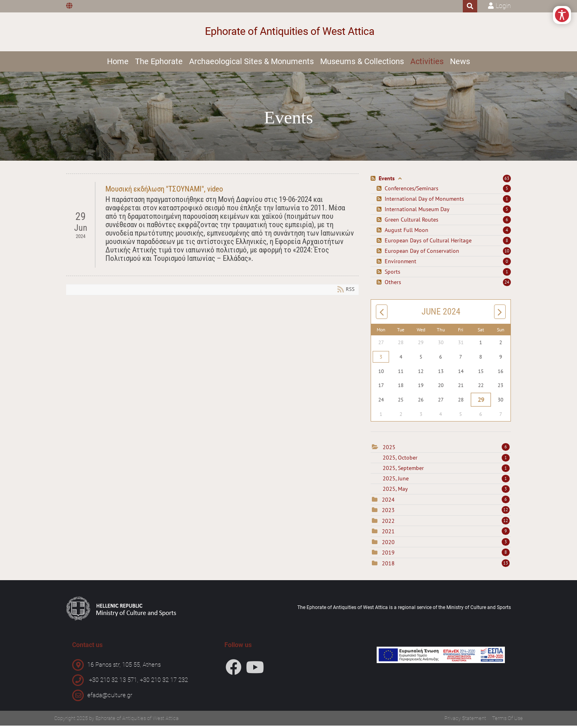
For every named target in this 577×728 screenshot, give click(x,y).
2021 (388, 534)
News (460, 63)
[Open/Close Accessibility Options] (558, 19)
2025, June (446, 481)
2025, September (446, 471)
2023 (388, 513)
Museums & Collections (362, 63)
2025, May (446, 492)
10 (507, 254)
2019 (388, 555)
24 (507, 285)
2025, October (446, 460)
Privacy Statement (465, 721)
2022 (388, 524)
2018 (388, 566)
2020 (388, 545)
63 (507, 181)
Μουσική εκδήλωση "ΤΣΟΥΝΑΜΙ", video (164, 192)
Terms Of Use (507, 721)
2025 (389, 450)
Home (118, 63)
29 (481, 402)
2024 (388, 502)
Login (503, 6)
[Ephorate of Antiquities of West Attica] (289, 33)
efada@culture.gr (110, 698)
